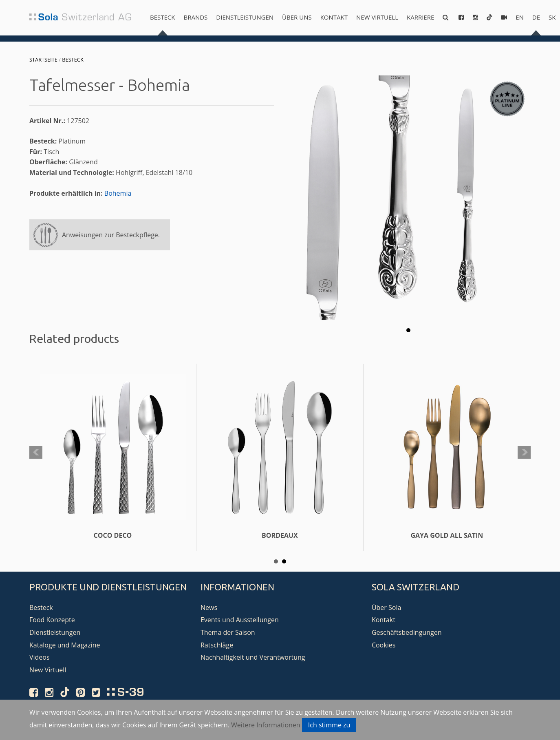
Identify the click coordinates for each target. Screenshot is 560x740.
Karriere (420, 17)
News (209, 607)
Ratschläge (217, 645)
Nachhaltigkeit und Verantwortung (253, 657)
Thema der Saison (228, 632)
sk (552, 17)
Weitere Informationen (266, 725)
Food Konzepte (52, 620)
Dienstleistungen (245, 17)
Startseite (43, 60)
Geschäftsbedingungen (407, 632)
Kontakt (334, 17)
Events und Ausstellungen (240, 620)
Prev (36, 453)
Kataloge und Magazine (65, 645)
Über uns (297, 17)
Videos (40, 657)
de (536, 17)
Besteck (162, 17)
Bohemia (118, 193)
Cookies (384, 645)
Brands (195, 17)
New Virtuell (377, 17)
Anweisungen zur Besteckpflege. (111, 235)
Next (524, 453)
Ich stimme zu (329, 725)
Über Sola (386, 607)
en (520, 17)
